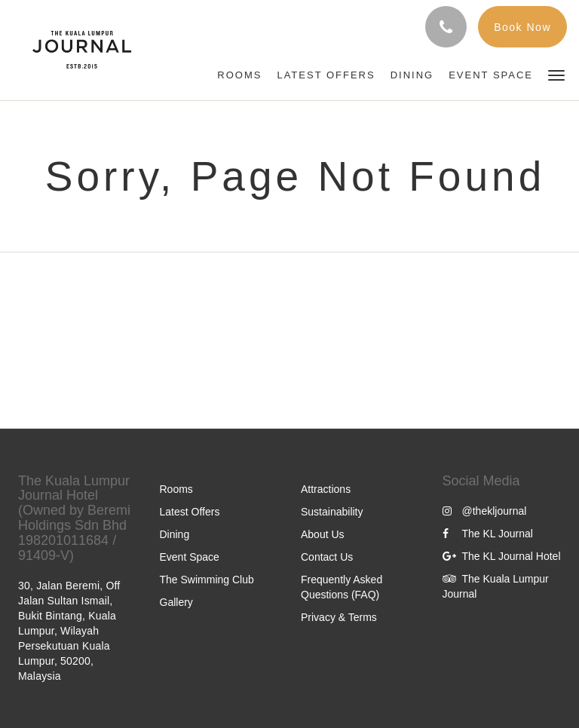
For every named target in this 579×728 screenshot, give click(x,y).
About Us (323, 534)
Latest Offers (190, 512)
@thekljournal (485, 511)
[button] (556, 74)
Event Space (190, 557)
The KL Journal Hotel (502, 556)
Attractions (326, 489)
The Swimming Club (207, 580)
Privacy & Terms (339, 617)
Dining (175, 534)
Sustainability (332, 512)
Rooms (176, 489)
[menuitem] (239, 75)
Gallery (176, 602)
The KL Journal (488, 534)
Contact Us (327, 557)
